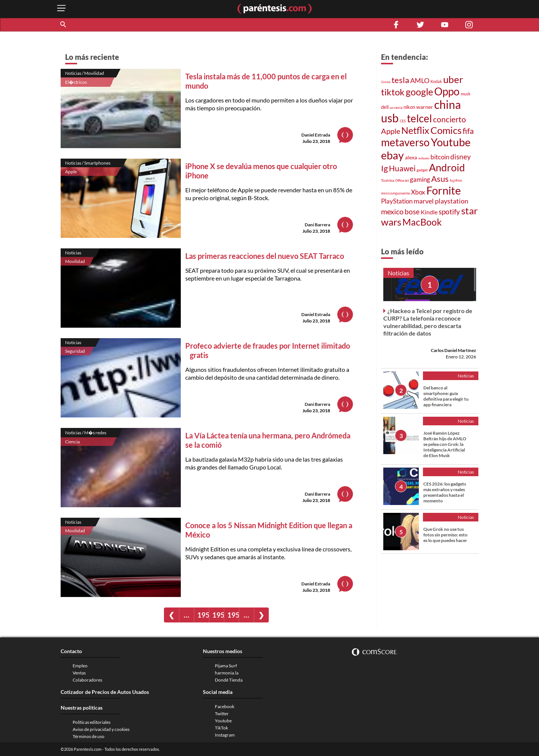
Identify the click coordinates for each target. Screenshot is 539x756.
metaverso (405, 142)
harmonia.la (227, 673)
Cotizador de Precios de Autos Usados (105, 692)
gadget (422, 170)
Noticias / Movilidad (85, 73)
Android (447, 168)
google (419, 92)
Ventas (79, 673)
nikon (409, 107)
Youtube (451, 142)
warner (425, 107)
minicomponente (395, 193)
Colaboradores (87, 680)
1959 (233, 615)
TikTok (221, 728)
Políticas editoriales (92, 722)
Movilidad (75, 261)
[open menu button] (61, 9)
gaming (420, 179)
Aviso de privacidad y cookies (101, 729)
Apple (71, 172)
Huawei (402, 168)
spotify (449, 212)
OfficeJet (402, 180)
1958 (218, 615)
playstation (452, 201)
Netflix (415, 130)
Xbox (418, 192)
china (447, 104)
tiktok (393, 92)
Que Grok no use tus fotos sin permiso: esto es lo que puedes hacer (445, 535)
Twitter (222, 714)
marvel (424, 201)
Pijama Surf (226, 666)
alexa (411, 157)
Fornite (444, 190)
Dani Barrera (317, 225)
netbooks (424, 158)
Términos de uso (89, 736)
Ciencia (72, 442)
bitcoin (440, 157)
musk (466, 94)
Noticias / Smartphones (88, 163)
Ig (384, 168)
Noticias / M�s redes (86, 433)
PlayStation (397, 201)
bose (412, 212)
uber (453, 79)
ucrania (396, 107)
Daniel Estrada (316, 135)
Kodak (436, 81)
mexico (392, 211)
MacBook (422, 222)
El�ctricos (76, 82)
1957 (203, 615)
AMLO (420, 80)
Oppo (447, 91)
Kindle (429, 212)
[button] (64, 25)
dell (385, 107)
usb (390, 118)
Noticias (73, 253)
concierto (450, 119)
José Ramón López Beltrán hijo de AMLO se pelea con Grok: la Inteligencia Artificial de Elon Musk (445, 444)
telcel (419, 118)
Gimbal (386, 82)
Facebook (225, 706)
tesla (400, 80)
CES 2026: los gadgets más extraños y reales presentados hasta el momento (445, 492)
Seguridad (75, 351)
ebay (392, 155)
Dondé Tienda (229, 680)
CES (403, 121)
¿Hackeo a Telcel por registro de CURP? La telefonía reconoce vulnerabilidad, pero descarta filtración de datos (428, 322)
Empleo (80, 666)
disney (461, 157)
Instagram (225, 735)
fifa (468, 131)
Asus (440, 179)
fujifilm (456, 180)
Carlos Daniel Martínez (453, 350)
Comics (446, 130)
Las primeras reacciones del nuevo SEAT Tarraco (265, 256)
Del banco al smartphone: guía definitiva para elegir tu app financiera (446, 396)
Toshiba (388, 180)
